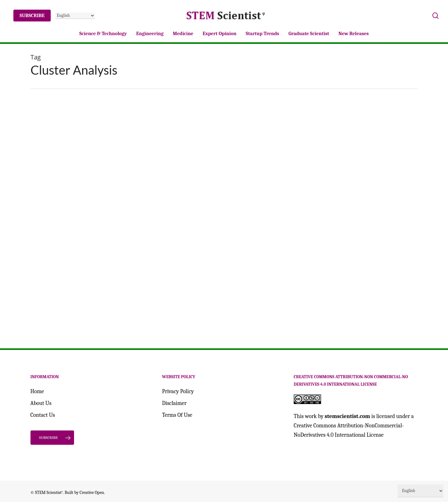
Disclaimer (174, 403)
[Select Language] (75, 16)
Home (37, 391)
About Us (41, 403)
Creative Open (92, 492)
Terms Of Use (177, 415)
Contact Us (43, 415)
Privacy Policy (178, 391)
